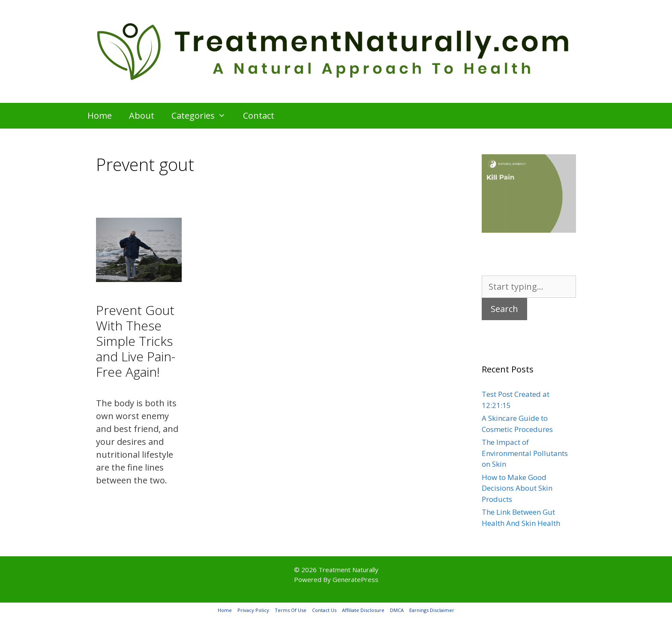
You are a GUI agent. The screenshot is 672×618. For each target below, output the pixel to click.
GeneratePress (355, 579)
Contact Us (324, 610)
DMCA (397, 610)
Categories (203, 116)
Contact (259, 115)
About (142, 115)
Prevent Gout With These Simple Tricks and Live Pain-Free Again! (136, 341)
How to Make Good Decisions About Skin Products (517, 488)
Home (100, 115)
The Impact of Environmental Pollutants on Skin (525, 453)
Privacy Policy (253, 610)
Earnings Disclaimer (432, 610)
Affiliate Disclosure (363, 610)
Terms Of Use (291, 610)
